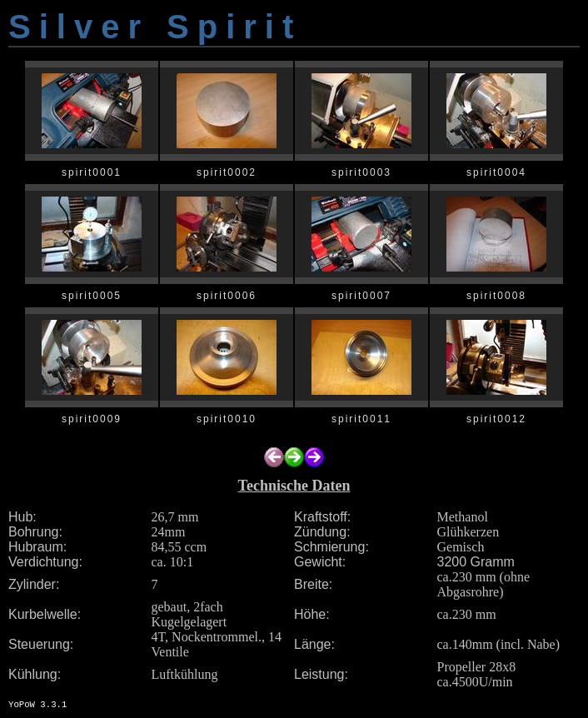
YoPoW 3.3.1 (37, 705)
